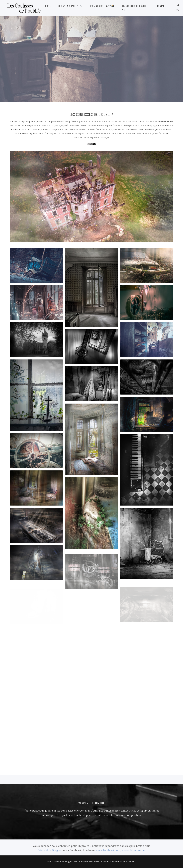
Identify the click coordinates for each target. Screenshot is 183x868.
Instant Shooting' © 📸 (102, 6)
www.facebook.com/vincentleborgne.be (120, 850)
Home (48, 6)
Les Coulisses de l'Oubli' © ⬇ (134, 8)
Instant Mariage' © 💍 (70, 6)
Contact (161, 6)
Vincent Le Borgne (50, 850)
